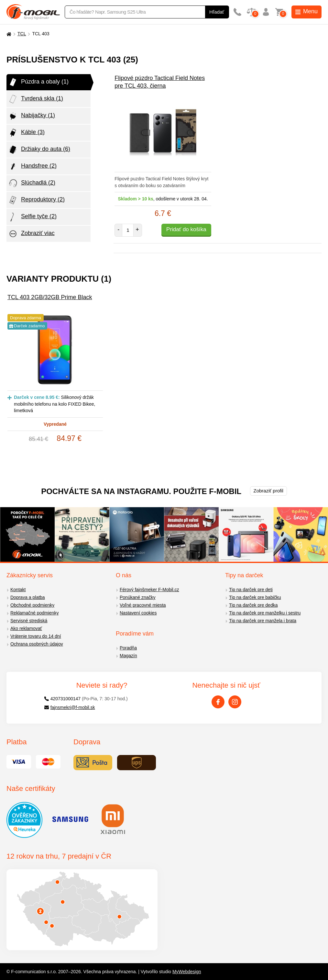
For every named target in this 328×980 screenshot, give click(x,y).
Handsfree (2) (32, 166)
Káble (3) (26, 133)
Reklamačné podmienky (34, 613)
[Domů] (8, 34)
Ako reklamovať (26, 628)
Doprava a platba (28, 597)
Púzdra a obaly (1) (38, 82)
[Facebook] (218, 702)
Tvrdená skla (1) (36, 99)
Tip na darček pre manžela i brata (263, 621)
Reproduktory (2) (36, 200)
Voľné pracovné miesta (143, 605)
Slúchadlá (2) (32, 183)
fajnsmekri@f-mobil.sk (70, 707)
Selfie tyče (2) (32, 217)
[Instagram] (235, 702)
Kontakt (18, 590)
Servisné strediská (29, 621)
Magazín (128, 656)
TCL (22, 34)
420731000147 (62, 699)
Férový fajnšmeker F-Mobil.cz (149, 590)
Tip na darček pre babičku (255, 597)
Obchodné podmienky (32, 605)
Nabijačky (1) (32, 116)
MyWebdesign (187, 972)
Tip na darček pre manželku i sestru (265, 613)
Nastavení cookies (138, 613)
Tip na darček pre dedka (253, 605)
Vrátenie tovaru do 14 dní (36, 636)
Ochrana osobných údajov (37, 644)
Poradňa (128, 648)
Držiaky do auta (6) (39, 150)
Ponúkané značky (138, 597)
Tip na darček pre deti (251, 590)
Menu (306, 11)
